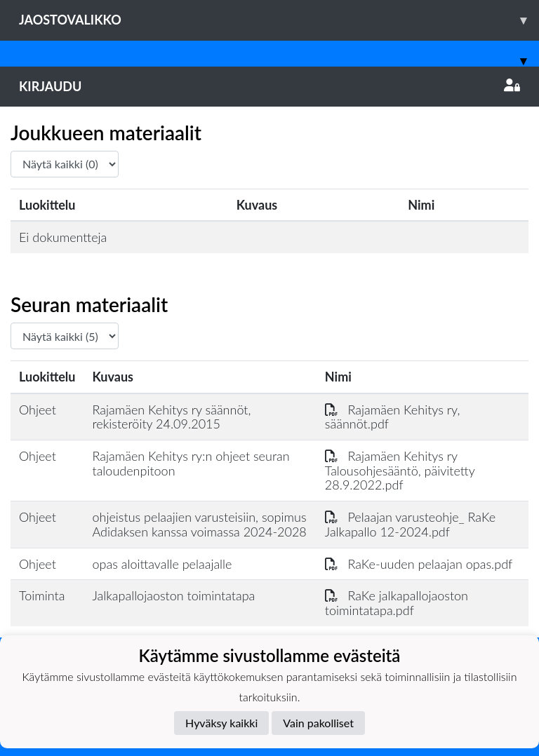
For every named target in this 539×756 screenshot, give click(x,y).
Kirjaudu (269, 86)
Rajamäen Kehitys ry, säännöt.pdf (393, 417)
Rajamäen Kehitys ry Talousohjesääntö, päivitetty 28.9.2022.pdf (400, 470)
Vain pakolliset (318, 723)
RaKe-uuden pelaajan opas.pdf (419, 564)
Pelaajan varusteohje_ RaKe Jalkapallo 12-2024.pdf (410, 524)
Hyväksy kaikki (221, 723)
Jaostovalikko (279, 20)
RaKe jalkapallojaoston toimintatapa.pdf (397, 603)
